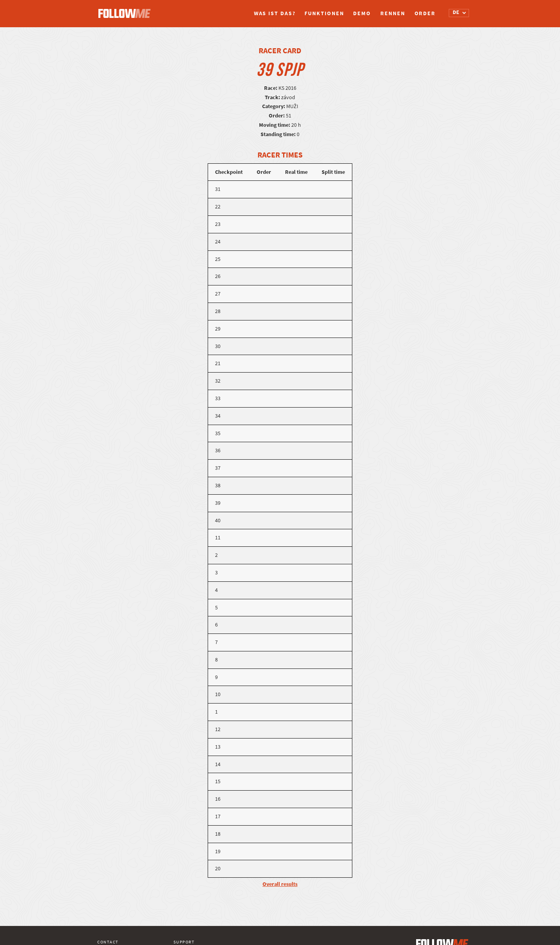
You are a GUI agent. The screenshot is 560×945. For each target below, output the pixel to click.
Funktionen (324, 13)
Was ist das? (275, 13)
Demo (362, 13)
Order (425, 13)
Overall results (280, 884)
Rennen (393, 13)
